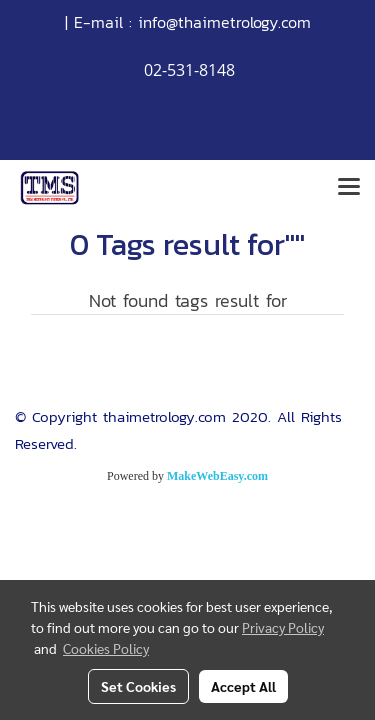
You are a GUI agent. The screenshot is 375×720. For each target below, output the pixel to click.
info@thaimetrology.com (224, 22)
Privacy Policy (283, 627)
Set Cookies (138, 686)
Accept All (243, 686)
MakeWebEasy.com (217, 476)
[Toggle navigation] (349, 188)
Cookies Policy (106, 648)
